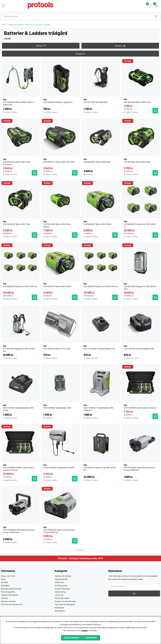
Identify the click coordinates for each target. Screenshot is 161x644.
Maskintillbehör (61, 579)
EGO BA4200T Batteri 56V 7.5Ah (17, 224)
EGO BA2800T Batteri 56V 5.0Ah (97, 162)
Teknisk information (10, 595)
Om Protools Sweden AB (11, 604)
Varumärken (60, 611)
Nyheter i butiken (8, 601)
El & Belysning (61, 585)
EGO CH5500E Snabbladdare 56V (57, 408)
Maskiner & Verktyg (63, 576)
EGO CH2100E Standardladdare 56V (139, 349)
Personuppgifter (8, 592)
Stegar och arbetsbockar (65, 601)
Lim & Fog (59, 595)
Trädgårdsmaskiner (16, 24)
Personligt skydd (62, 598)
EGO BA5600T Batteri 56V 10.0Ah (97, 224)
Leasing (4, 598)
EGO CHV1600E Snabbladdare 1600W (59, 467)
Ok (134, 593)
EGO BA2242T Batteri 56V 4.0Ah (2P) (59, 162)
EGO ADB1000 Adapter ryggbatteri (58, 102)
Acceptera (91, 638)
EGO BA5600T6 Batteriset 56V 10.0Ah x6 (20, 286)
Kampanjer (59, 608)
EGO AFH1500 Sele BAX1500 (95, 102)
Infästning (59, 582)
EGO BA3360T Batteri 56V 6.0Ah (137, 162)
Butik (3, 579)
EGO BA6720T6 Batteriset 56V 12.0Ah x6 (101, 286)
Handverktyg (60, 592)
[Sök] (15, 16)
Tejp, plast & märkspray (65, 604)
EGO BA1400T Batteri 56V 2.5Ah (137, 102)
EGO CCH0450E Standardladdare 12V (99, 349)
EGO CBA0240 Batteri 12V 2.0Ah (57, 349)
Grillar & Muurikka (62, 589)
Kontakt (4, 582)
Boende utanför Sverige (11, 589)
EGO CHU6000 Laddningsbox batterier (140, 408)
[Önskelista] (151, 6)
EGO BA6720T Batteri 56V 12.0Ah (57, 286)
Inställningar (72, 638)
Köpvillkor (5, 585)
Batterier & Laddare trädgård (38, 24)
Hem (4, 24)
